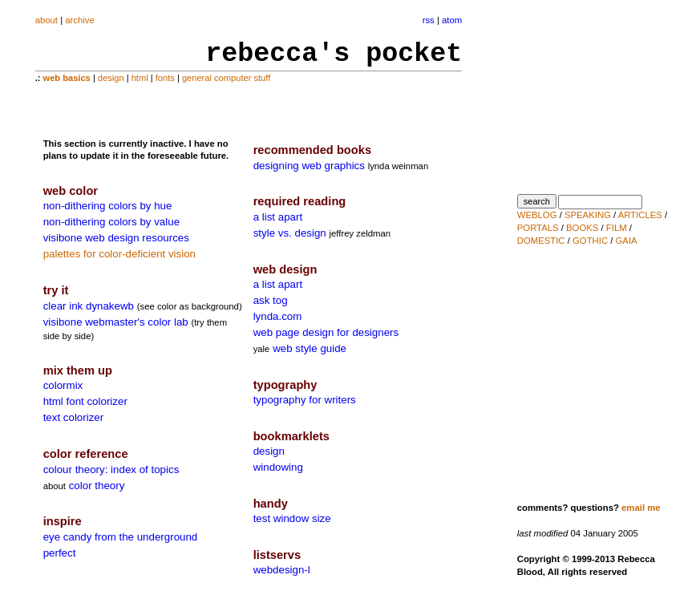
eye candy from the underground (121, 537)
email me (641, 508)
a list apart (278, 217)
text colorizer (74, 417)
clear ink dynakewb (89, 306)
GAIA (627, 241)
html (140, 78)
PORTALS (538, 228)
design (111, 78)
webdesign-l (282, 570)
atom (452, 20)
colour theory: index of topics (111, 470)
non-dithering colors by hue (108, 206)
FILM (617, 228)
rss (429, 20)
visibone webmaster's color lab (116, 322)
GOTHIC (590, 241)
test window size (292, 518)
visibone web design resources (116, 238)
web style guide (310, 348)
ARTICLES (640, 215)
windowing (278, 467)
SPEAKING (588, 215)
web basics (67, 78)
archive (80, 20)
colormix (63, 385)
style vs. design (290, 233)
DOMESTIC (541, 241)
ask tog (271, 300)
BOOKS (582, 228)
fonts (165, 78)
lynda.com (278, 316)
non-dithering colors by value (111, 222)
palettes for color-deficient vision (119, 254)
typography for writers (305, 400)
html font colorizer (85, 401)
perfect (60, 553)
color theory (97, 486)
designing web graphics (309, 166)
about (47, 20)
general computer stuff (226, 78)
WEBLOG (537, 215)
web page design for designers (326, 332)
